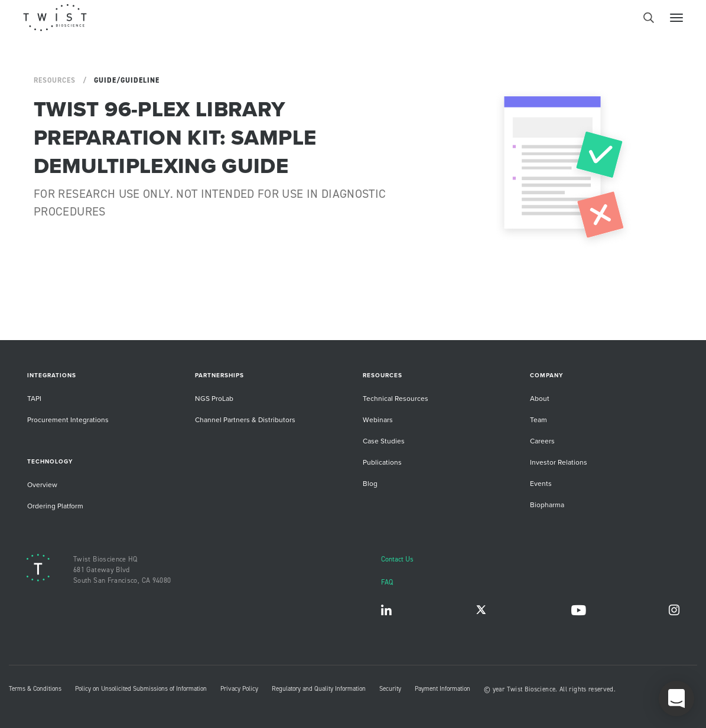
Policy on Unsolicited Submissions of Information (141, 688)
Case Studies (384, 441)
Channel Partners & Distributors (245, 420)
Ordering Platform (55, 506)
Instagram (674, 613)
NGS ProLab (214, 398)
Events (541, 483)
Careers (542, 441)
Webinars (378, 420)
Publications (382, 462)
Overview (42, 484)
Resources (55, 80)
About (540, 398)
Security (390, 688)
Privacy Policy (239, 688)
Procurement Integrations (68, 420)
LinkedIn (386, 613)
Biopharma (547, 505)
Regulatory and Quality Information (319, 688)
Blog (370, 483)
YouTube (578, 613)
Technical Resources (396, 398)
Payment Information (443, 688)
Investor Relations (559, 462)
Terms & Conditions (35, 688)
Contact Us (397, 559)
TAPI (34, 398)
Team (539, 420)
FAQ (387, 582)
